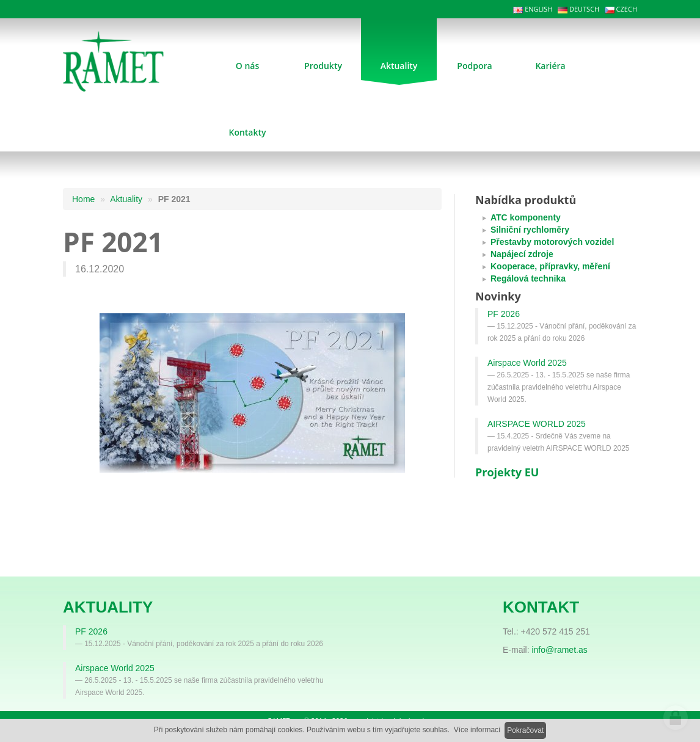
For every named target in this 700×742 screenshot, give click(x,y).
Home (83, 199)
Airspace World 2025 (527, 363)
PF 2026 (504, 314)
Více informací (477, 730)
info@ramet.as (559, 650)
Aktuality (126, 199)
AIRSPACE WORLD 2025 (537, 424)
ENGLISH (533, 9)
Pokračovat (525, 730)
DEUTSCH (578, 9)
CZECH (621, 9)
